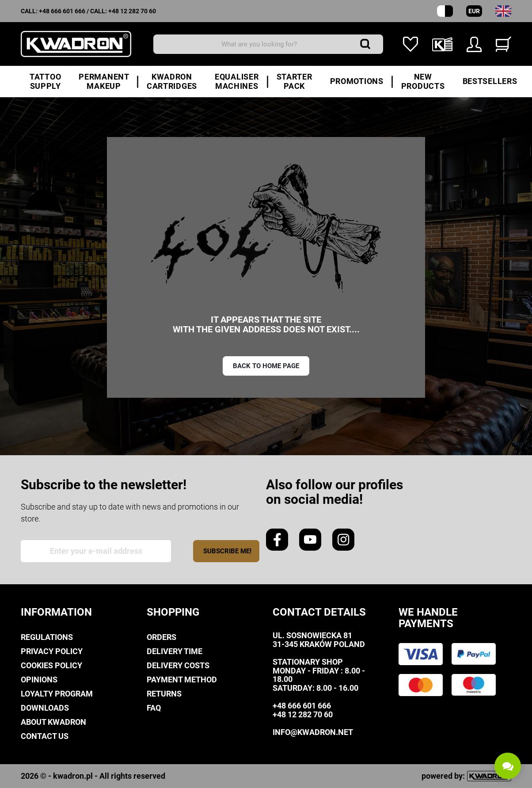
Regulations (47, 637)
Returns (164, 694)
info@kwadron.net (313, 732)
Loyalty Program (57, 694)
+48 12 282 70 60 (132, 11)
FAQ (154, 708)
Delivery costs (178, 665)
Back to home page (266, 366)
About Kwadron (53, 722)
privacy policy (52, 651)
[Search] (268, 44)
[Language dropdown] (503, 11)
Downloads (45, 708)
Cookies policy (51, 665)
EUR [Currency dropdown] (474, 11)
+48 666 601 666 (62, 11)
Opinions (39, 680)
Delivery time (175, 651)
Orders (161, 637)
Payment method (182, 680)
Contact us (45, 736)
